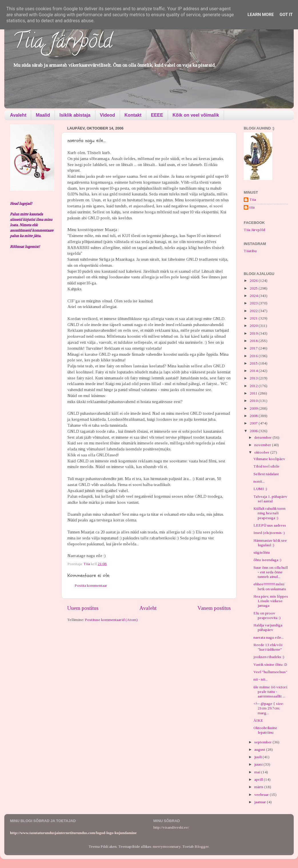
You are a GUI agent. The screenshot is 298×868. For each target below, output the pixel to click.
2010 (254, 401)
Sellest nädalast (266, 474)
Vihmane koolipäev (269, 459)
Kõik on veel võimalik (196, 115)
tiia (252, 207)
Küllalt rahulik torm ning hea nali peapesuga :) (269, 513)
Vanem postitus (214, 608)
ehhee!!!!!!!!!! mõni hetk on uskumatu (270, 586)
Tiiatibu (250, 251)
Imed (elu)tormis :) (269, 533)
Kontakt (133, 115)
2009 (254, 408)
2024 (254, 296)
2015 (254, 363)
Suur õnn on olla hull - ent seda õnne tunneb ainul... (271, 572)
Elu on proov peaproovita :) (267, 615)
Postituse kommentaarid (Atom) (111, 620)
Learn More (261, 15)
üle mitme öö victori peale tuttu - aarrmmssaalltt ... (270, 692)
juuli (258, 757)
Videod (108, 115)
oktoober (262, 452)
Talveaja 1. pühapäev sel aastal (270, 499)
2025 (254, 288)
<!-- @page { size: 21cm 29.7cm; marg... (269, 708)
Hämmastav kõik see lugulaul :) (270, 543)
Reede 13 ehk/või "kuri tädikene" (268, 647)
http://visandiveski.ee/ (171, 827)
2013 (254, 378)
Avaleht (18, 115)
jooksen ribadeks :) (269, 657)
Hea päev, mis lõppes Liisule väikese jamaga (271, 601)
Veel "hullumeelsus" (270, 672)
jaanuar (261, 802)
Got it (286, 15)
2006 (254, 431)
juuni (259, 764)
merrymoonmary (167, 846)
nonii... (259, 481)
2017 (254, 348)
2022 (254, 311)
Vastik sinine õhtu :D (270, 664)
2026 (254, 281)
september (263, 742)
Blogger (202, 846)
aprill (259, 779)
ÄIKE (258, 720)
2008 (254, 416)
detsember (263, 437)
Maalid (43, 115)
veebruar (262, 795)
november (263, 445)
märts (259, 787)
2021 (254, 318)
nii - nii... (261, 679)
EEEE (157, 115)
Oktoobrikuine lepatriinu (265, 730)
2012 (254, 386)
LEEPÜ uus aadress (270, 525)
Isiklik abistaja (75, 115)
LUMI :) (260, 489)
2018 (254, 341)
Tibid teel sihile (266, 466)
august (260, 749)
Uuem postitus (83, 608)
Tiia (253, 200)
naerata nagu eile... (269, 637)
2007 (254, 423)
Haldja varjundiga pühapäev (268, 627)
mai (258, 772)
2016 (254, 356)
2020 (254, 326)
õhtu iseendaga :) (267, 560)
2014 (254, 371)
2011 (254, 393)
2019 (254, 333)
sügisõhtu (262, 552)
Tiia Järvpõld (62, 43)
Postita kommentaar (91, 585)
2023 (254, 303)
